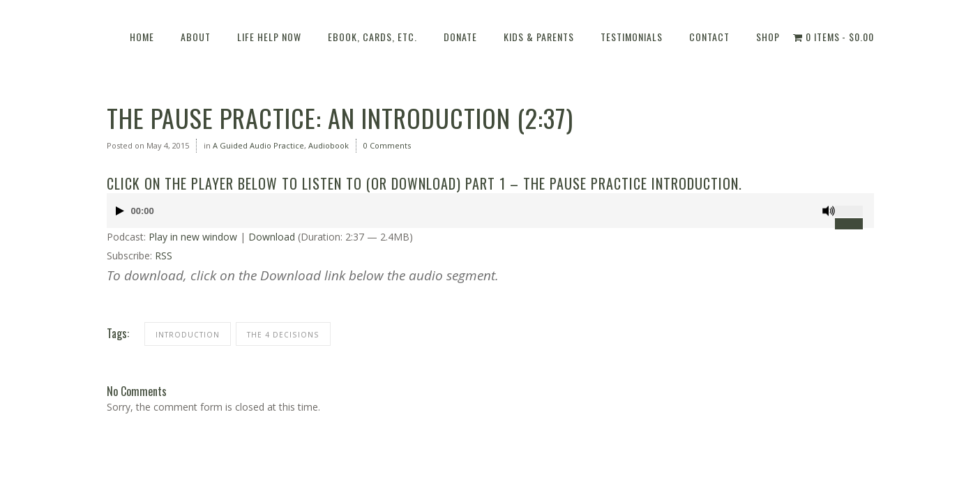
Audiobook (329, 145)
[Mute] (829, 211)
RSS (164, 256)
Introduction (188, 335)
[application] (490, 211)
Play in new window (193, 237)
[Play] (120, 211)
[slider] (854, 206)
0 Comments (387, 145)
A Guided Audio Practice (258, 145)
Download (272, 237)
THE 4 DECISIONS (283, 335)
